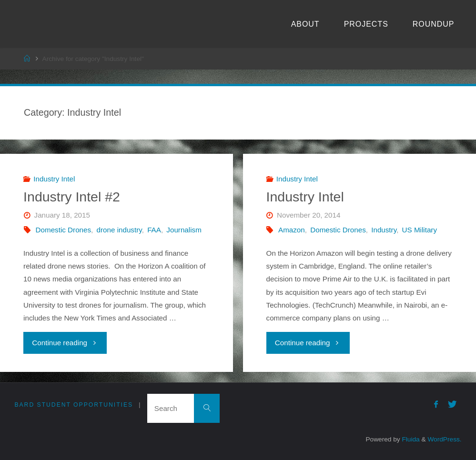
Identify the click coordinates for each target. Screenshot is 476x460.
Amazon (292, 230)
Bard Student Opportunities (74, 405)
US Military (420, 230)
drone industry (119, 230)
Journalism (184, 230)
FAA (154, 230)
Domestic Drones (63, 230)
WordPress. (444, 439)
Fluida (410, 439)
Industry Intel (54, 179)
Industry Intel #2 (72, 197)
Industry (384, 230)
